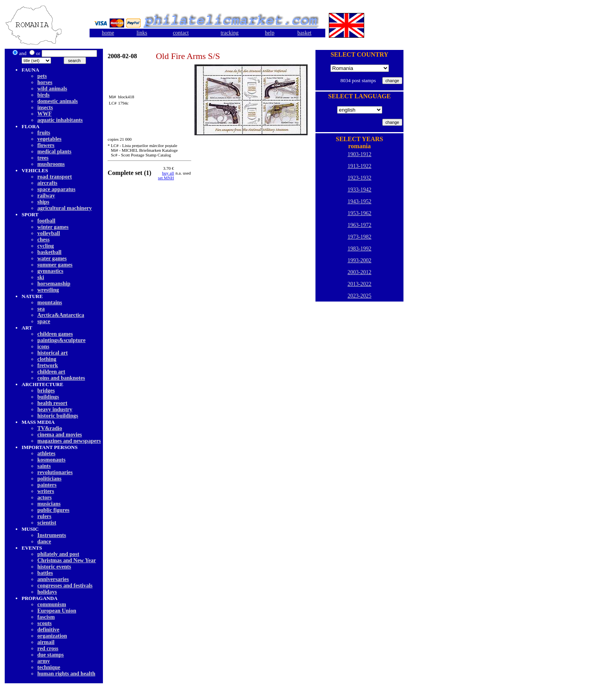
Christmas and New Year (67, 560)
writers (46, 491)
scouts (45, 623)
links (142, 33)
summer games (55, 265)
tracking (229, 33)
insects (45, 108)
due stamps (50, 655)
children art (51, 372)
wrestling (48, 290)
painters (47, 485)
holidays (47, 592)
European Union (57, 611)
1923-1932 (360, 178)
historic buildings (58, 416)
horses (45, 82)
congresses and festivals (65, 586)
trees (43, 158)
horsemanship (54, 284)
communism (52, 604)
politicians (49, 479)
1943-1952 (360, 201)
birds (43, 95)
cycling (46, 246)
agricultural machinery (65, 208)
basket (304, 33)
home (108, 33)
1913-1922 (360, 166)
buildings (48, 397)
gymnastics (50, 271)
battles (45, 573)
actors (45, 498)
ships (43, 202)
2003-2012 (360, 272)
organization (52, 636)
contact (181, 33)
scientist (47, 523)
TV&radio (50, 428)
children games (55, 334)
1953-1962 (360, 213)
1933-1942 (360, 190)
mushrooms (51, 164)
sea (41, 309)
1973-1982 (360, 237)
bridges (46, 391)
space (44, 321)
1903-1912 (360, 154)
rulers (44, 516)
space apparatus (56, 189)
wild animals (52, 89)
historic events (54, 567)
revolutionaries (55, 472)
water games (52, 258)
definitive (48, 630)
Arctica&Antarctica (61, 315)
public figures (53, 510)
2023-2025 (360, 296)
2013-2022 (360, 284)
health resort (52, 403)
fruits (44, 133)
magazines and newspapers (69, 441)
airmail (46, 642)
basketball (49, 252)
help (269, 33)
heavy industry (55, 409)
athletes (46, 453)
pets (42, 76)
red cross (48, 648)
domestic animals (58, 101)
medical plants (54, 152)
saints (44, 466)
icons (43, 347)
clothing (47, 359)
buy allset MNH (166, 175)
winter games (53, 227)
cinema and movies (60, 435)
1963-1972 (360, 225)
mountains (50, 303)
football (46, 221)
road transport (55, 177)
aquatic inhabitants (60, 120)
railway (46, 196)
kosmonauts (51, 460)
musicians (49, 504)
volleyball (49, 233)
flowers (46, 145)
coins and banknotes (61, 378)
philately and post (58, 554)
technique (49, 667)
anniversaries (53, 579)
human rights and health (66, 674)
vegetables (49, 139)
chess (43, 240)
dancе (44, 542)
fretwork (48, 365)
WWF (45, 114)
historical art (52, 353)
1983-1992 (360, 249)
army (44, 661)
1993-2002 (360, 260)
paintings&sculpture (61, 340)
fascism (46, 617)
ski (41, 277)
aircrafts (47, 183)
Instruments (52, 535)
